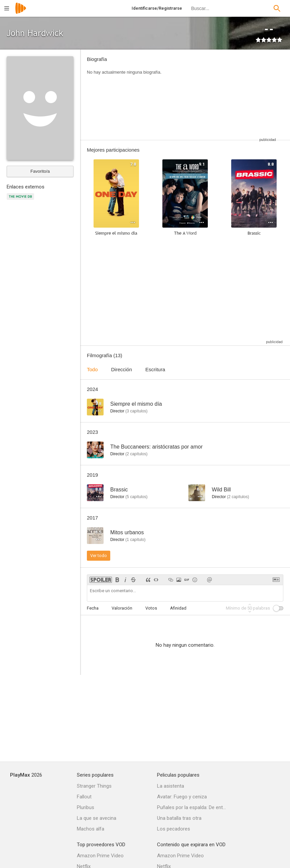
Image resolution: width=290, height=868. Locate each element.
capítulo (135, 540)
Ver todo (99, 556)
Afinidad (178, 608)
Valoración (122, 608)
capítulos (136, 411)
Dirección (122, 369)
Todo (92, 369)
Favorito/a (40, 171)
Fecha (93, 608)
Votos (151, 608)
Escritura (155, 369)
